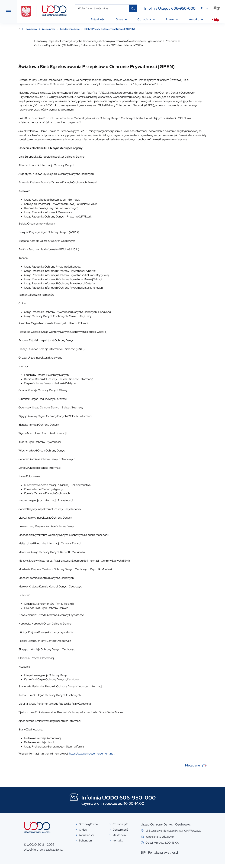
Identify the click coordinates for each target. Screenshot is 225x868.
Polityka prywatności (181, 857)
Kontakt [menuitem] (196, 19)
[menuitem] (215, 20)
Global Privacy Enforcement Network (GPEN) (147, 29)
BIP (162, 857)
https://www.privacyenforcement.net (129, 758)
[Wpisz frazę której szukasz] (102, 8)
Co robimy (68, 29)
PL (203, 8)
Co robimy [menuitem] (146, 19)
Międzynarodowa (107, 29)
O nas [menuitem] (121, 19)
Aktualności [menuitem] (98, 19)
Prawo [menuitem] (172, 19)
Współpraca (86, 29)
